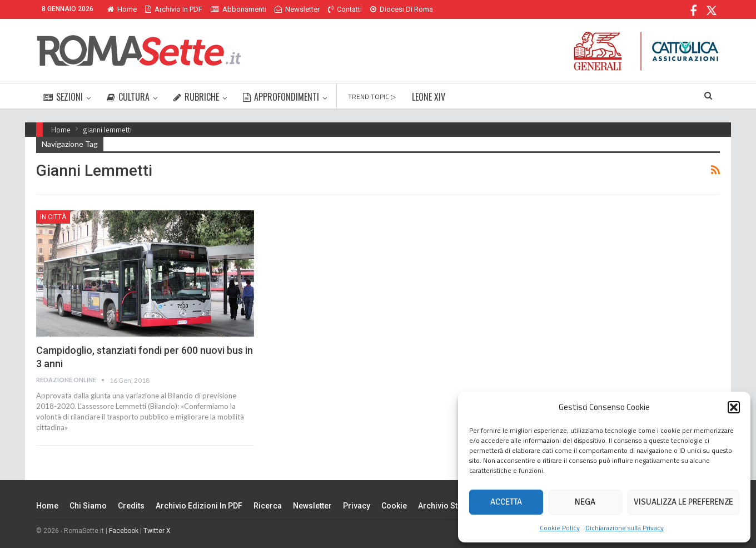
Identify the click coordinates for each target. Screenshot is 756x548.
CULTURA (128, 97)
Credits (131, 506)
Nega (585, 502)
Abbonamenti (238, 9)
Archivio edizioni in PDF (199, 506)
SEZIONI (63, 97)
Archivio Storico (448, 506)
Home (122, 9)
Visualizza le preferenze (683, 502)
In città (53, 217)
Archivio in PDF (174, 9)
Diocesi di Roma (402, 9)
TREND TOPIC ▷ (372, 97)
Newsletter (297, 9)
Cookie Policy (560, 528)
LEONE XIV (429, 97)
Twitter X (157, 531)
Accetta (506, 502)
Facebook (124, 531)
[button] (734, 407)
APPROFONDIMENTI (281, 97)
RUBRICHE (196, 97)
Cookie (394, 506)
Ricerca (268, 506)
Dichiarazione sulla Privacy (625, 528)
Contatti (345, 9)
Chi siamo (88, 506)
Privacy (357, 506)
